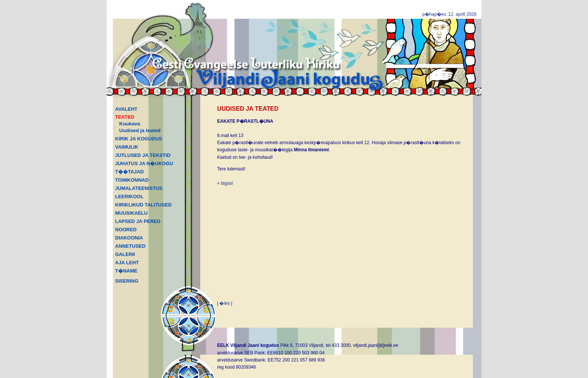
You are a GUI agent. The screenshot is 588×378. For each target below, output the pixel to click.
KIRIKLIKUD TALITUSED (143, 205)
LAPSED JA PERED (138, 221)
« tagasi (225, 183)
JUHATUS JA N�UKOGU (144, 163)
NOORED (126, 230)
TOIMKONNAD (132, 180)
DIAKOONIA (129, 238)
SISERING (127, 281)
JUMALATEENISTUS (139, 188)
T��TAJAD (129, 172)
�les (224, 303)
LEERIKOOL (129, 197)
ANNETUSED (130, 246)
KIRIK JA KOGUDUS (139, 139)
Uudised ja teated (140, 130)
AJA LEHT (127, 263)
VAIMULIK (127, 147)
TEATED (125, 117)
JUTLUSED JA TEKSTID (143, 155)
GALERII (125, 254)
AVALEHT (126, 109)
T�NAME (126, 271)
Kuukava (130, 124)
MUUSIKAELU (131, 213)
